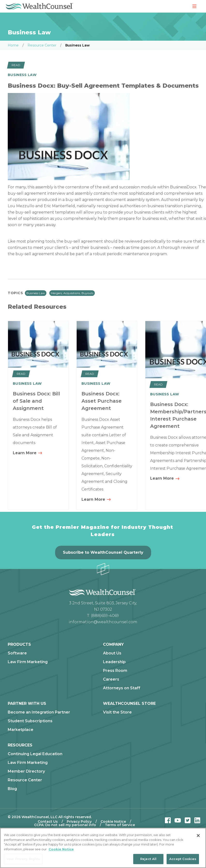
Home (13, 45)
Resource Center (42, 45)
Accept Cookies (183, 859)
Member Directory (26, 771)
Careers (111, 679)
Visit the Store (117, 712)
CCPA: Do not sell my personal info (65, 825)
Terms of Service (120, 825)
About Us (112, 653)
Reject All (148, 859)
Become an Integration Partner (39, 712)
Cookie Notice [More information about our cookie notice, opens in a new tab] (61, 849)
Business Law (36, 293)
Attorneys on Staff (122, 688)
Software (17, 653)
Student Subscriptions (30, 721)
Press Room (115, 671)
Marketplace (21, 730)
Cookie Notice (113, 822)
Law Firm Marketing (28, 662)
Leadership (114, 662)
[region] (103, 848)
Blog (12, 789)
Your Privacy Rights (23, 859)
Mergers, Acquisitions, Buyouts (72, 293)
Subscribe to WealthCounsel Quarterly (103, 552)
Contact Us (48, 822)
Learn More (28, 453)
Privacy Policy (79, 822)
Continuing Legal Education (35, 754)
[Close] (198, 836)
